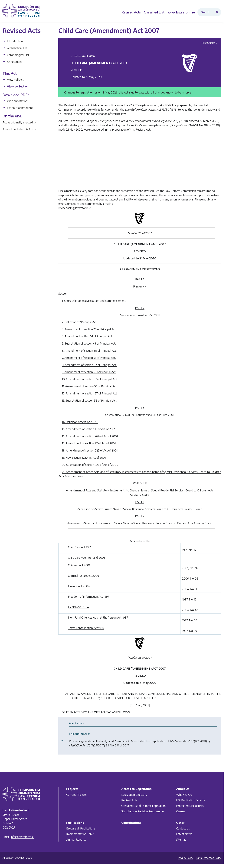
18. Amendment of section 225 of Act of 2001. (90, 450)
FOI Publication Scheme (191, 800)
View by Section (15, 86)
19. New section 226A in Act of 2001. (84, 457)
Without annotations (18, 108)
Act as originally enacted (19, 122)
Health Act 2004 (78, 607)
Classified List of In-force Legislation (143, 805)
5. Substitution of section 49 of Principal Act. (89, 343)
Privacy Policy (185, 858)
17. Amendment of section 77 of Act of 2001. (89, 443)
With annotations (16, 101)
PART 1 (140, 279)
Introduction (13, 41)
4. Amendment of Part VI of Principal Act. (87, 336)
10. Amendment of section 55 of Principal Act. (90, 379)
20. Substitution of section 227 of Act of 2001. (90, 465)
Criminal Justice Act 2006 (84, 575)
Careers (181, 811)
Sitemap (181, 839)
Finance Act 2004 (79, 586)
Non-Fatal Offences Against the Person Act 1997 (98, 617)
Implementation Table (80, 834)
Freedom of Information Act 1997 (89, 596)
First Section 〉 (210, 43)
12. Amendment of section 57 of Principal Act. (90, 393)
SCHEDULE (140, 483)
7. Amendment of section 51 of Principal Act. (89, 358)
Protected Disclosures (190, 805)
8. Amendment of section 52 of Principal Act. (89, 365)
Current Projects (76, 794)
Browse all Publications (81, 828)
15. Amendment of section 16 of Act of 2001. (89, 429)
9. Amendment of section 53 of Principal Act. (89, 372)
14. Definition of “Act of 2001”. (80, 422)
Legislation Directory (134, 794)
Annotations (12, 62)
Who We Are (184, 794)
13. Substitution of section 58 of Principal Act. (89, 400)
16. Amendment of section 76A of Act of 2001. (90, 436)
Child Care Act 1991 (80, 547)
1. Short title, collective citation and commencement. (94, 301)
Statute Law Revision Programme (142, 811)
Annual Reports (76, 839)
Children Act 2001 (79, 565)
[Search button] (218, 12)
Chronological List (16, 55)
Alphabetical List (15, 48)
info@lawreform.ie (22, 837)
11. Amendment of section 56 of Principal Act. (89, 386)
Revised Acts (129, 800)
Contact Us (183, 828)
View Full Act (13, 79)
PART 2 (140, 308)
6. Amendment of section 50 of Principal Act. (89, 350)
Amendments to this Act (19, 129)
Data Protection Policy (209, 858)
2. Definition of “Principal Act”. (80, 322)
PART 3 (140, 408)
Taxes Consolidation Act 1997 (86, 628)
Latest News (184, 834)
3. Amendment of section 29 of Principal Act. (89, 329)
